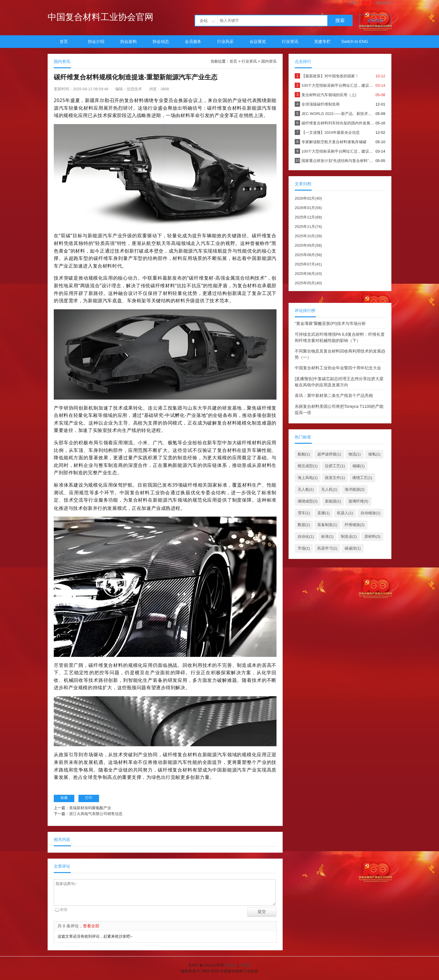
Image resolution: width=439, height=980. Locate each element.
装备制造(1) (327, 525)
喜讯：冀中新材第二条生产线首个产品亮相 (334, 395)
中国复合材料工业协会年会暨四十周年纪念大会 (338, 368)
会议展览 (258, 41)
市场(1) (304, 548)
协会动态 (161, 41)
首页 (64, 41)
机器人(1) (345, 513)
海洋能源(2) (355, 489)
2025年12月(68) (308, 217)
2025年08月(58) (308, 255)
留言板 (231, 965)
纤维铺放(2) (355, 525)
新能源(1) (333, 501)
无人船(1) (306, 489)
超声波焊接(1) (329, 454)
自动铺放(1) (371, 513)
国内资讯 (269, 61)
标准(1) (327, 536)
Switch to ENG (355, 41)
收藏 (64, 798)
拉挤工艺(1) (335, 466)
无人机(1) (329, 489)
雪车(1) (304, 513)
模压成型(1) (308, 466)
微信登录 (384, 3)
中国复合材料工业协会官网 (100, 17)
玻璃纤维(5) (358, 501)
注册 (352, 3)
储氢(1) (374, 454)
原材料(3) (372, 536)
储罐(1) (358, 466)
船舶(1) (304, 454)
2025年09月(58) (308, 245)
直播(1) (324, 513)
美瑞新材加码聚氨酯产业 (90, 808)
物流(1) (355, 454)
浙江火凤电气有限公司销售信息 (96, 814)
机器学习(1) (327, 548)
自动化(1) (306, 536)
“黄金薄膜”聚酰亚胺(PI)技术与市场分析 (330, 323)
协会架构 (128, 41)
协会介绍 (96, 41)
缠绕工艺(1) (362, 478)
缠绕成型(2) (308, 501)
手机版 (245, 965)
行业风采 (225, 41)
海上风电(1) (308, 478)
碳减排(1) (353, 548)
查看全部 (91, 926)
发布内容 (375, 21)
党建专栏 (322, 41)
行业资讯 (290, 41)
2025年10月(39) (308, 236)
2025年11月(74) (308, 227)
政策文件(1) (335, 478)
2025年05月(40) (308, 283)
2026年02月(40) (308, 198)
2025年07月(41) (308, 264)
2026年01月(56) (308, 208)
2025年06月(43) (308, 274)
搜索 (340, 20)
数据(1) (304, 525)
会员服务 (193, 41)
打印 (89, 798)
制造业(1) (349, 536)
